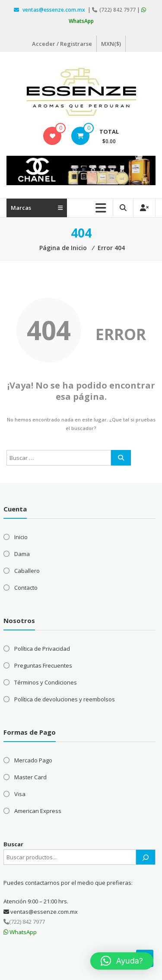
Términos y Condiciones (46, 682)
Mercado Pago (33, 760)
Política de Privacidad (42, 649)
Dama (22, 554)
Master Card (30, 777)
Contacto (26, 588)
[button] (122, 961)
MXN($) (111, 44)
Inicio (21, 537)
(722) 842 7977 (114, 10)
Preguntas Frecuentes (43, 665)
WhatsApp (20, 932)
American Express (38, 811)
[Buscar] (146, 857)
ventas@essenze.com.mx (50, 10)
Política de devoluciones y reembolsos (65, 699)
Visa (20, 794)
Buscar (13, 844)
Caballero (27, 571)
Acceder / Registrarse (62, 44)
